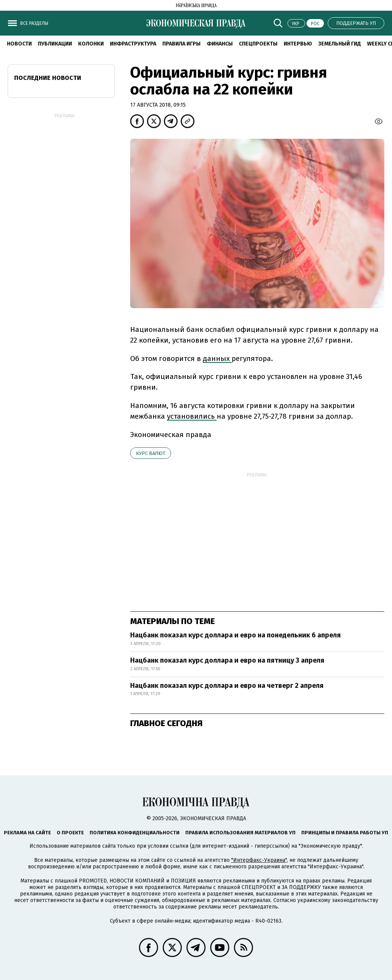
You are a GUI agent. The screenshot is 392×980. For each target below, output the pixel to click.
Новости (19, 44)
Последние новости (48, 78)
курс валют (151, 453)
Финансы (220, 44)
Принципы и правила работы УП (345, 833)
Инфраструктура (133, 44)
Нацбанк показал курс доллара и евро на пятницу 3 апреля (227, 660)
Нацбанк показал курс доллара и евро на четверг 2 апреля (227, 686)
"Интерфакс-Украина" (259, 860)
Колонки (91, 44)
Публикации (55, 44)
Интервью (298, 44)
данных (217, 358)
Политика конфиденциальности (135, 833)
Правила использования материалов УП (240, 833)
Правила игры (181, 44)
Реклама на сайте (27, 833)
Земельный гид (340, 44)
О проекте (70, 833)
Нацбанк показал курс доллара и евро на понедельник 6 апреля (235, 635)
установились (192, 416)
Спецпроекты (258, 44)
